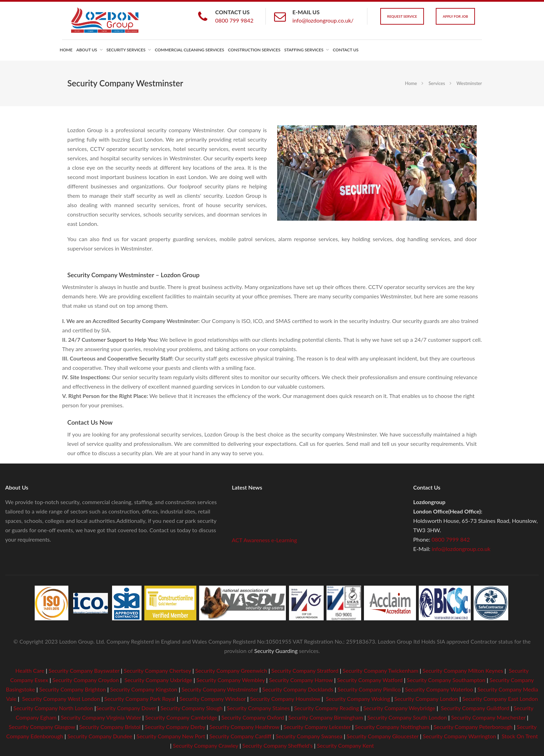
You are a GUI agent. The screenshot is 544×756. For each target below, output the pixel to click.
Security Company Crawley (205, 745)
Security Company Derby (175, 727)
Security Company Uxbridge (158, 680)
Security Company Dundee (100, 736)
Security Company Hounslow (285, 699)
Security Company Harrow (301, 680)
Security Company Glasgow (42, 727)
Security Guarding (276, 651)
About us (87, 50)
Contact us (346, 50)
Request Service (402, 16)
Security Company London (426, 699)
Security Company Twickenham (381, 670)
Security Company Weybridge (399, 708)
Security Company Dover (126, 708)
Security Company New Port (171, 736)
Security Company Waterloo (439, 689)
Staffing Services (304, 50)
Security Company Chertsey (158, 670)
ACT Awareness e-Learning (264, 542)
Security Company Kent (345, 745)
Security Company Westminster (220, 689)
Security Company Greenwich (231, 670)
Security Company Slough (192, 708)
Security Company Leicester (317, 727)
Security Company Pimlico (369, 689)
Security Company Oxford (253, 717)
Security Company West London (61, 699)
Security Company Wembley (231, 680)
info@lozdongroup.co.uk (461, 549)
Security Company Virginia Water (101, 717)
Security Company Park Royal (140, 699)
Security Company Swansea (309, 736)
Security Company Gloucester (382, 736)
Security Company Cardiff (241, 736)
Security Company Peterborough (473, 727)
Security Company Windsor (214, 699)
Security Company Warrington (460, 736)
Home (66, 50)
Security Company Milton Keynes (463, 670)
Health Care (30, 670)
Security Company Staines (258, 708)
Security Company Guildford (475, 708)
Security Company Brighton (73, 689)
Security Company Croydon (85, 680)
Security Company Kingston (144, 689)
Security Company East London (500, 699)
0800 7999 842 (451, 539)
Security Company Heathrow (244, 727)
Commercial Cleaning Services (189, 50)
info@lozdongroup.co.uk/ (323, 20)
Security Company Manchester (488, 717)
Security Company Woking (358, 699)
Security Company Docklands (298, 689)
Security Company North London (53, 708)
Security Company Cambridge (180, 717)
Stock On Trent (519, 736)
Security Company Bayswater (84, 670)
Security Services (126, 50)
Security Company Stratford (305, 670)
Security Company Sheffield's (278, 745)
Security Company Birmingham (326, 717)
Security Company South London (407, 717)
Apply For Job (455, 16)
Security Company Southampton (446, 680)
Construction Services (254, 50)
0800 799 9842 (234, 20)
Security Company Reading (326, 708)
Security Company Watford (370, 680)
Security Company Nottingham (392, 727)
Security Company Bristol (110, 727)
